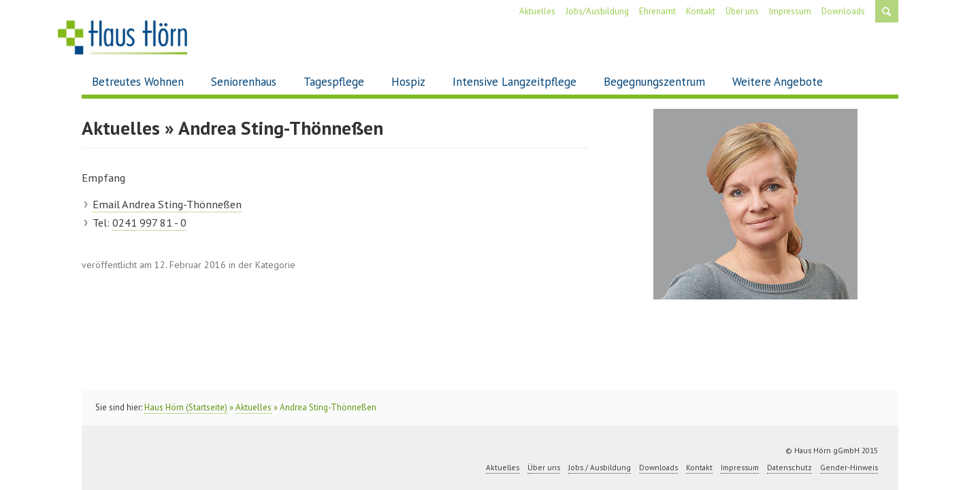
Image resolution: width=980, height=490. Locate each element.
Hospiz (408, 82)
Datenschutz (789, 468)
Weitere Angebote (778, 82)
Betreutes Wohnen (138, 82)
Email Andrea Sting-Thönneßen (167, 204)
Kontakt (701, 11)
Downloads (843, 11)
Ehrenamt (657, 11)
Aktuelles (537, 11)
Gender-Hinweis (849, 468)
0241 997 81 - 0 (149, 223)
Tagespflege (334, 82)
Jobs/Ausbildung (597, 11)
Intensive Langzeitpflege (514, 82)
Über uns (742, 11)
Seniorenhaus (244, 82)
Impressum (790, 11)
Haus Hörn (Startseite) (186, 407)
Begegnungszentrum (654, 82)
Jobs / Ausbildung (600, 468)
